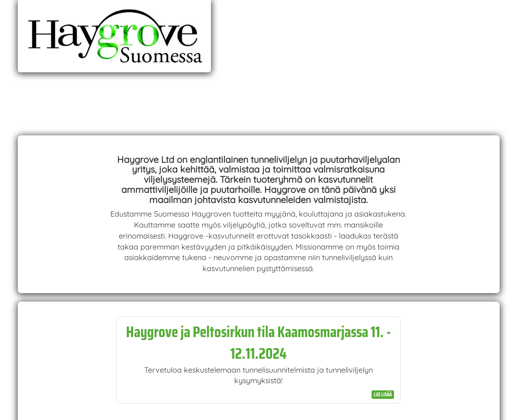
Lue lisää (383, 394)
